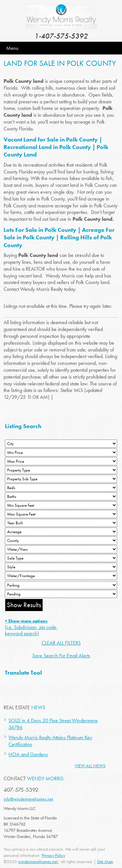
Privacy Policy (53, 855)
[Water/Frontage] (61, 576)
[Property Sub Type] (61, 479)
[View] (61, 549)
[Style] (61, 567)
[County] (61, 540)
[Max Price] (61, 461)
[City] (61, 444)
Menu (12, 48)
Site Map (105, 861)
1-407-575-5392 (61, 36)
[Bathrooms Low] (61, 496)
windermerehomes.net (38, 861)
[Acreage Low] (61, 532)
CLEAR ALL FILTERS (61, 643)
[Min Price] (61, 452)
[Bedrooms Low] (61, 488)
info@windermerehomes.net (28, 799)
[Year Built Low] (61, 523)
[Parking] (61, 585)
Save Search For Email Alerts (61, 656)
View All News (90, 766)
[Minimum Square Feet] (61, 505)
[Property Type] (61, 470)
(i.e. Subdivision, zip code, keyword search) (31, 627)
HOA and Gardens (28, 754)
